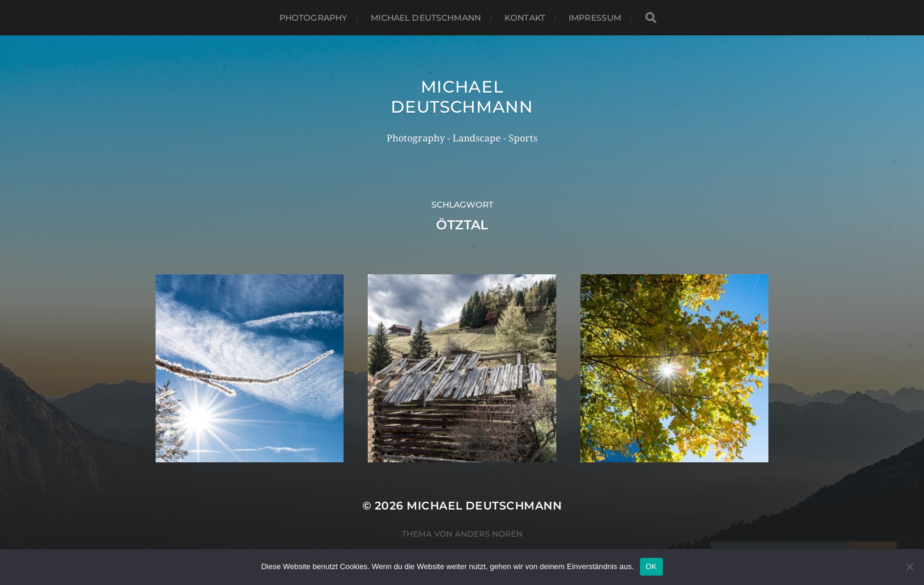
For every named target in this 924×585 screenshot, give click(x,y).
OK (651, 566)
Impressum (595, 18)
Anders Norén (489, 534)
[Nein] (909, 567)
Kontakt (525, 18)
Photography (313, 18)
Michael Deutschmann (426, 18)
